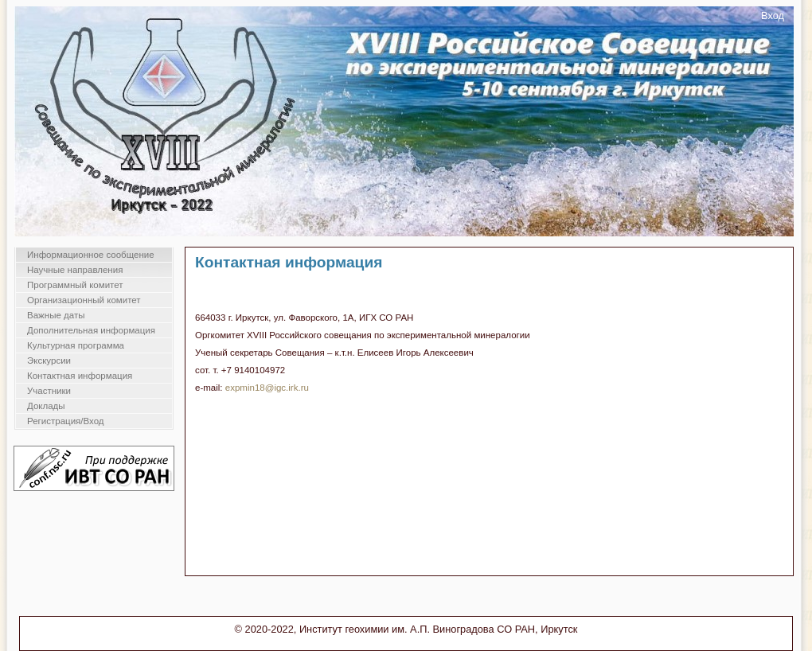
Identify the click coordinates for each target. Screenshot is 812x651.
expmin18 (245, 388)
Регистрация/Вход (66, 421)
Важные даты (56, 315)
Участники (49, 391)
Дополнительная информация (91, 330)
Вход (773, 16)
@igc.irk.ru (287, 388)
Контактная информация (80, 376)
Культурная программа (76, 345)
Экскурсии (49, 361)
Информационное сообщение (91, 255)
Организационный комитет (84, 300)
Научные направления (75, 270)
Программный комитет (75, 285)
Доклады (46, 406)
